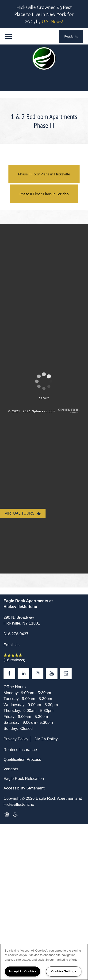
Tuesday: (12, 699)
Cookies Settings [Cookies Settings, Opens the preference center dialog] (64, 971)
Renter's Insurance (20, 750)
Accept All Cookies (22, 971)
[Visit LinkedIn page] (23, 673)
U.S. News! (53, 21)
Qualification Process (22, 760)
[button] (71, 36)
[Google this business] (66, 673)
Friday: (10, 717)
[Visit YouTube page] (52, 673)
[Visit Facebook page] (9, 673)
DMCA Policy (46, 739)
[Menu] (8, 36)
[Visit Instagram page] (38, 673)
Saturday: (12, 722)
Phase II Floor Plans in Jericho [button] (44, 194)
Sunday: (11, 729)
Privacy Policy (16, 739)
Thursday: (12, 711)
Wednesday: (15, 705)
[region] (44, 962)
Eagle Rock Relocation (24, 779)
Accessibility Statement (24, 788)
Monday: (11, 693)
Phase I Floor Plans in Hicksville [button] (44, 174)
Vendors (11, 769)
